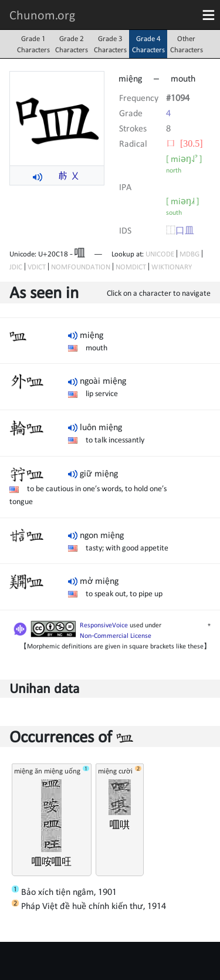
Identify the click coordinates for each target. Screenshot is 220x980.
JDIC (16, 267)
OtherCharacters (187, 44)
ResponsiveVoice (104, 625)
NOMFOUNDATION (81, 267)
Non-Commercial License (116, 636)
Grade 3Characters (110, 44)
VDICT (37, 267)
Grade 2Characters (72, 44)
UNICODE (160, 254)
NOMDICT (131, 267)
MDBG (189, 254)
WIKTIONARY (172, 267)
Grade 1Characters (33, 44)
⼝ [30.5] (185, 143)
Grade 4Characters (148, 44)
